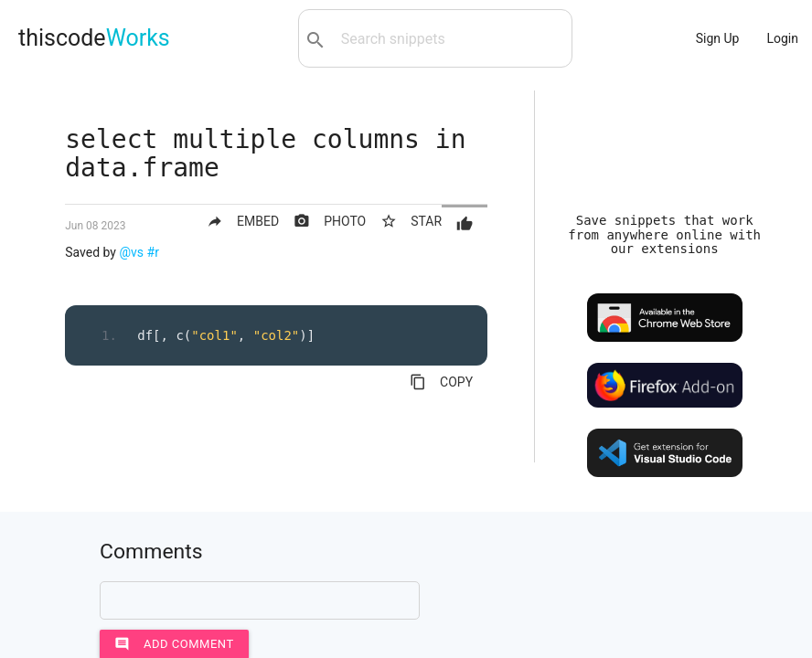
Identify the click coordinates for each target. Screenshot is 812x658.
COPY (441, 382)
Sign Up (718, 38)
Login (782, 38)
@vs (131, 252)
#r (153, 252)
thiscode (94, 38)
